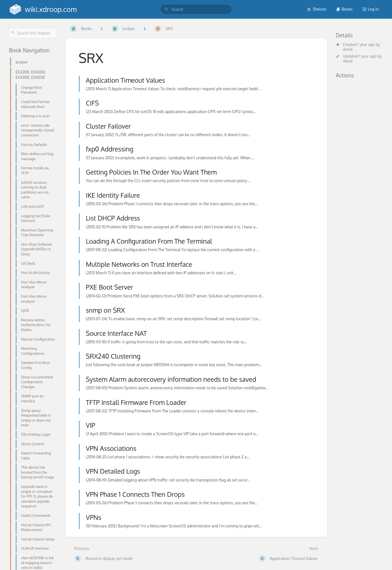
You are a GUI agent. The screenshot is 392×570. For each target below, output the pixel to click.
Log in (371, 9)
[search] (196, 9)
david (348, 49)
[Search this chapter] (33, 33)
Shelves (317, 9)
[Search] (166, 9)
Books (344, 9)
